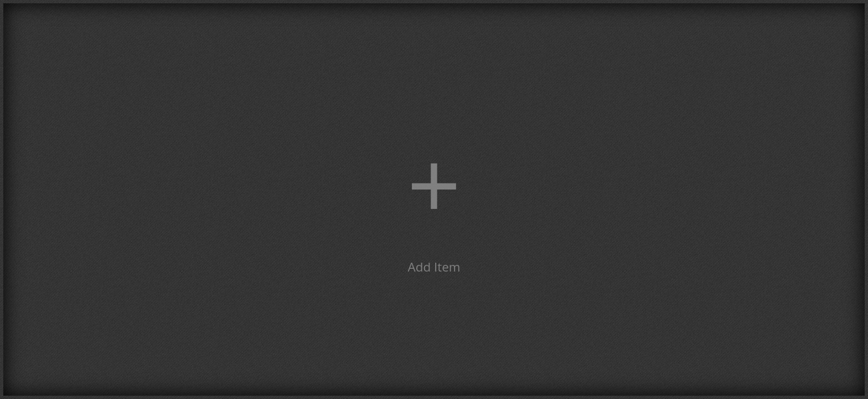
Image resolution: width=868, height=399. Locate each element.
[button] (434, 199)
